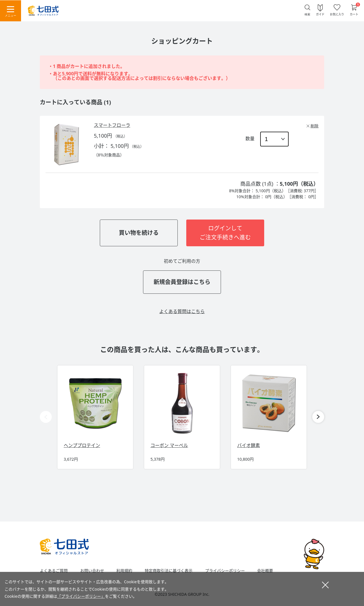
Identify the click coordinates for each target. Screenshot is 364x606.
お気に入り (337, 14)
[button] (318, 417)
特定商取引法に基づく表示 (169, 571)
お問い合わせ (92, 571)
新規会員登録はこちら (182, 282)
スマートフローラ (112, 125)
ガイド (320, 14)
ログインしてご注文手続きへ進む (225, 233)
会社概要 (265, 571)
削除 (315, 126)
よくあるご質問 (54, 571)
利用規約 (124, 571)
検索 (307, 14)
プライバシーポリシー (225, 571)
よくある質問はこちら (182, 311)
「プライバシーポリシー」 (81, 596)
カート (354, 14)
